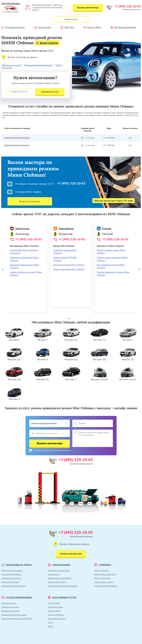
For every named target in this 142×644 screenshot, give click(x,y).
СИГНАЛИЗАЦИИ (43, 27)
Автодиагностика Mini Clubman (69, 265)
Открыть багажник (56, 615)
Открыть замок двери (57, 582)
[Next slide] (139, 270)
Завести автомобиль (10, 582)
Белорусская (20, 228)
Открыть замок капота (104, 582)
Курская (104, 228)
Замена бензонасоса (57, 619)
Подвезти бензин (55, 607)
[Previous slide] (3, 270)
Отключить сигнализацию (59, 570)
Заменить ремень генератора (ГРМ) (16, 619)
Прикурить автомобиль (11, 574)
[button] (69, 319)
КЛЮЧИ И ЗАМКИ (92, 27)
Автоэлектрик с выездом (12, 570)
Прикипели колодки (10, 607)
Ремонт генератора (103, 578)
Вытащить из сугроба (10, 611)
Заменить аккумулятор (11, 578)
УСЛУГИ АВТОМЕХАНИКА (17, 597)
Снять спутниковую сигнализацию (63, 586)
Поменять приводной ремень (38, 65)
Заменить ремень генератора (17, 145)
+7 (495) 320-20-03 (128, 6)
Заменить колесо (9, 603)
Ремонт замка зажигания (105, 574)
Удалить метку (54, 574)
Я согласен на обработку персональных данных (50, 450)
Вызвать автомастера (88, 8)
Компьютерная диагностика (13, 586)
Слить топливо (54, 603)
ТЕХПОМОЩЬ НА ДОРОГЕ (13, 27)
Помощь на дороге (11, 65)
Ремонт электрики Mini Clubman (69, 269)
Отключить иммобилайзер (106, 586)
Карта (50, 626)
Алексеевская (63, 228)
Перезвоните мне (50, 92)
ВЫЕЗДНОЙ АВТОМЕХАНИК (123, 27)
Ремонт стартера (101, 570)
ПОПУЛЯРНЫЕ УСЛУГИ (62, 597)
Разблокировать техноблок (60, 578)
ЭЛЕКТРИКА (67, 27)
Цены (50, 622)
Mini (58, 65)
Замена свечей (54, 611)
